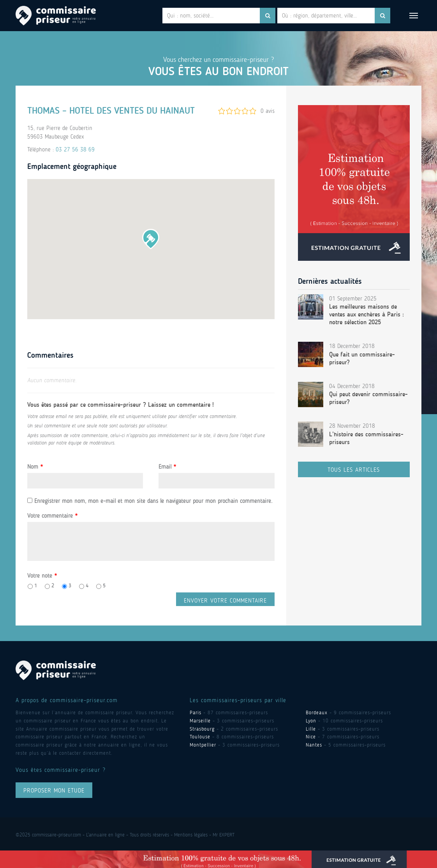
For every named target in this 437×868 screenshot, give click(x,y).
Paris (196, 712)
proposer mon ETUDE (54, 791)
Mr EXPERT (224, 835)
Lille (311, 729)
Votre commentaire (52, 516)
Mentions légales (191, 835)
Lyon (311, 721)
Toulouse (200, 737)
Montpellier (203, 745)
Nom (35, 467)
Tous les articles (354, 470)
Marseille (200, 721)
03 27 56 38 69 (75, 149)
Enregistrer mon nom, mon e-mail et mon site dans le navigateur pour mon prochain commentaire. (153, 501)
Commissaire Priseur (56, 16)
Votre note (42, 576)
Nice (311, 737)
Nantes (314, 745)
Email (167, 467)
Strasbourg (202, 729)
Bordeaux (317, 712)
